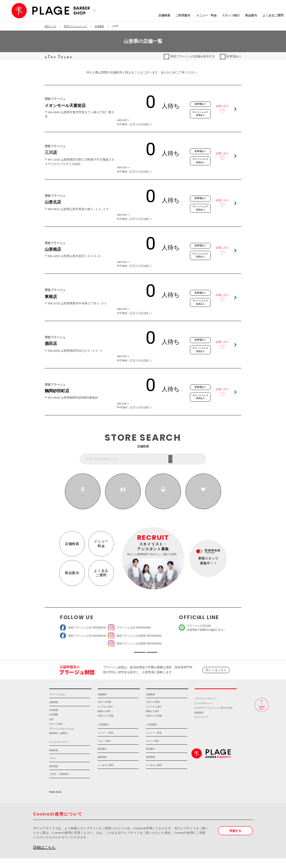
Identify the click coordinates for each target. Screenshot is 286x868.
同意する (235, 841)
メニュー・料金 (181, 15)
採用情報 (216, 696)
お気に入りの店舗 (203, 495)
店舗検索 (139, 15)
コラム (53, 768)
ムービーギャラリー (59, 752)
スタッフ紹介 (206, 15)
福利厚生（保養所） (59, 743)
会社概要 (54, 724)
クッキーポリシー (203, 713)
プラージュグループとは (61, 738)
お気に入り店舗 (105, 726)
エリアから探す (123, 495)
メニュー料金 (101, 544)
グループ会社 (56, 734)
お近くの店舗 (83, 495)
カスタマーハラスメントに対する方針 (213, 718)
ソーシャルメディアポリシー (170, 655)
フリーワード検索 (190, 459)
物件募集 (54, 776)
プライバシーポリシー (206, 709)
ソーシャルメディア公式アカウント (116, 655)
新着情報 (54, 760)
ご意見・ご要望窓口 (59, 784)
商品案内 (226, 15)
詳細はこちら (44, 857)
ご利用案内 (158, 15)
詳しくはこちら (216, 675)
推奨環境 (199, 722)
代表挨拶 (54, 720)
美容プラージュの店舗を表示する (193, 56)
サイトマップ (201, 727)
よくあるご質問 (248, 15)
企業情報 (54, 712)
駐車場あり (234, 56)
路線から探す (163, 495)
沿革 (51, 729)
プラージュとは (57, 704)
